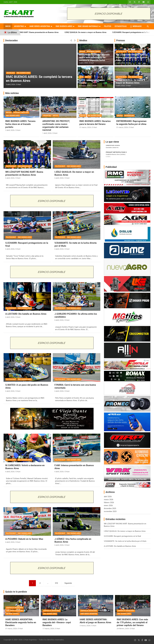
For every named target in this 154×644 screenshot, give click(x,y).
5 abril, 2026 (10, 84)
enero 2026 (108, 505)
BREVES (9, 112)
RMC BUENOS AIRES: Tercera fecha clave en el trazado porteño (20, 124)
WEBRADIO (137, 26)
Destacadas (11, 40)
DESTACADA (11, 73)
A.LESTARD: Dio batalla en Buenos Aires (26, 314)
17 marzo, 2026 (48, 629)
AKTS (81, 77)
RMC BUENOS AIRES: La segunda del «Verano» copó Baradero (57, 622)
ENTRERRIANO (129, 116)
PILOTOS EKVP (121, 51)
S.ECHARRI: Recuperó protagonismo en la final (122, 536)
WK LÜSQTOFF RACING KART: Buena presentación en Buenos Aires (38, 32)
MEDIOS (82, 51)
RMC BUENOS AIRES (64, 26)
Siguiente (68, 583)
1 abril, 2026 (47, 133)
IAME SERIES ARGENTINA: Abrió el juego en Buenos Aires (95, 621)
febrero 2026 (109, 503)
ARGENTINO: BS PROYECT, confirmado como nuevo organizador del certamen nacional (56, 126)
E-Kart (19, 84)
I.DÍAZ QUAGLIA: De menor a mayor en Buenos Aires (92, 32)
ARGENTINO (19, 26)
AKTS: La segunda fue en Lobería (92, 81)
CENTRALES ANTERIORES (14, 608)
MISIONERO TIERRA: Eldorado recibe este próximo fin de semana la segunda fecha (94, 57)
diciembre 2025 (110, 508)
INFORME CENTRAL (13, 614)
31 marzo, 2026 (85, 127)
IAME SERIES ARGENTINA (40, 26)
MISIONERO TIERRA (93, 51)
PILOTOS (108, 26)
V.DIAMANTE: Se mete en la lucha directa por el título (125, 541)
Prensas (121, 40)
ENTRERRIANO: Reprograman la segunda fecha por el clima (131, 123)
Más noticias (12, 93)
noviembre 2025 (110, 511)
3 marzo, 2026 (85, 626)
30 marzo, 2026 (85, 86)
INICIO (8, 26)
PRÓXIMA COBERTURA (21, 112)
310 (56, 583)
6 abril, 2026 (120, 63)
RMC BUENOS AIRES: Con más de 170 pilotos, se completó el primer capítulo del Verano (132, 622)
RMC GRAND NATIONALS (88, 26)
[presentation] (71, 40)
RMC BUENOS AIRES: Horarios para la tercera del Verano (95, 123)
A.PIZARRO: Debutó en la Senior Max (24, 539)
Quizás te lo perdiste (16, 592)
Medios (83, 40)
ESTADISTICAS (121, 26)
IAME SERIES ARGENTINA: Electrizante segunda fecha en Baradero (21, 622)
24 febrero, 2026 (123, 629)
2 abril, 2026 (83, 63)
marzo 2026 (109, 500)
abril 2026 (108, 497)
